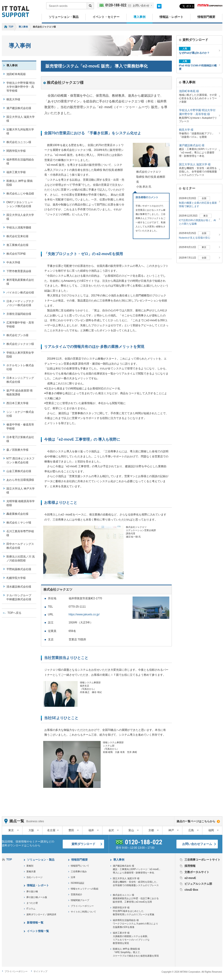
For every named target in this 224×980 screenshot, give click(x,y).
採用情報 (190, 866)
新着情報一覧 (35, 923)
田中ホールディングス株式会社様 (20, 546)
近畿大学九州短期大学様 (20, 131)
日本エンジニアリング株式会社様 (20, 380)
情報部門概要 (206, 17)
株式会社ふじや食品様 (20, 194)
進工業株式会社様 (17, 245)
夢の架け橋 (32, 891)
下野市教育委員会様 (19, 271)
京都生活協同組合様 (19, 314)
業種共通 (31, 872)
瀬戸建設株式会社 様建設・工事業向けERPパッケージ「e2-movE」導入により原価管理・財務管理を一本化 (137, 869)
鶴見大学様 (13, 99)
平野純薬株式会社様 (19, 569)
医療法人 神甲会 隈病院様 (20, 183)
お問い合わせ (141, 6)
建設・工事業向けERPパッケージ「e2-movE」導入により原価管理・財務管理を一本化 (198, 150)
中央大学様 (13, 262)
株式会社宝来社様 (17, 236)
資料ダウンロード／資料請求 (41, 914)
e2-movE (190, 878)
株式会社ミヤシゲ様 (19, 523)
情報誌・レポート (171, 17)
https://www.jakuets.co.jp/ (84, 614)
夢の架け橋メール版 (37, 897)
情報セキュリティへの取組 (85, 889)
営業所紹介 (77, 894)
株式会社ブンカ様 (17, 335)
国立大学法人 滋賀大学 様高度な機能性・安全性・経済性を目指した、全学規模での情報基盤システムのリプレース (136, 882)
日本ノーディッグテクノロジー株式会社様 (20, 303)
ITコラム (31, 909)
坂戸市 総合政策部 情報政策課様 (20, 393)
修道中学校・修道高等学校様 (20, 427)
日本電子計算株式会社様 (20, 439)
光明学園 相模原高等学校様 (21, 503)
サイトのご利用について (83, 912)
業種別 (30, 866)
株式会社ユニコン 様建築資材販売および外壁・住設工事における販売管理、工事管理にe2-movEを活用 (136, 898)
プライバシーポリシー (82, 906)
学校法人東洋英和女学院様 (20, 355)
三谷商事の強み (79, 872)
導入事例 (139, 17)
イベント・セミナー (106, 17)
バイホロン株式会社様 (20, 293)
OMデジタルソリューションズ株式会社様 (20, 204)
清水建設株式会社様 (19, 587)
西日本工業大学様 (17, 403)
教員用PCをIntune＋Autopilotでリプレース (198, 115)
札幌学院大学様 (16, 578)
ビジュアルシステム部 (198, 884)
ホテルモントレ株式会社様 (20, 367)
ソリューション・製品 (64, 17)
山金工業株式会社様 (19, 471)
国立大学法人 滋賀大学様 (21, 119)
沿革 (73, 877)
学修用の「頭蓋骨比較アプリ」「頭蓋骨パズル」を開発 (198, 133)
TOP (11, 27)
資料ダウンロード (83, 844)
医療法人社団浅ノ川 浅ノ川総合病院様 (21, 559)
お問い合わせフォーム (197, 844)
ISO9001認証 (78, 883)
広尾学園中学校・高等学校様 (20, 325)
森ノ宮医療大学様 (17, 450)
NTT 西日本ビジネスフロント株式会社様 (20, 460)
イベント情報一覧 (38, 931)
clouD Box (191, 890)
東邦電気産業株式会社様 (20, 282)
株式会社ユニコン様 (19, 142)
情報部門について (80, 866)
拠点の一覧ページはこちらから (196, 821)
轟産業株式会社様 (17, 514)
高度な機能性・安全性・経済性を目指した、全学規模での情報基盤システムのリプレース (198, 169)
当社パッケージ (34, 877)
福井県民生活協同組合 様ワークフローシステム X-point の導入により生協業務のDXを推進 (135, 924)
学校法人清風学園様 (19, 228)
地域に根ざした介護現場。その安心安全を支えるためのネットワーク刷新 (198, 96)
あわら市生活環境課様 (20, 480)
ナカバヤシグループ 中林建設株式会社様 (20, 597)
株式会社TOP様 (16, 254)
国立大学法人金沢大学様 (20, 217)
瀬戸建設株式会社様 (19, 108)
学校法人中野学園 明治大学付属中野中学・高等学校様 (21, 87)
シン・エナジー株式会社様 (20, 414)
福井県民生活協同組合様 (20, 162)
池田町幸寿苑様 (16, 74)
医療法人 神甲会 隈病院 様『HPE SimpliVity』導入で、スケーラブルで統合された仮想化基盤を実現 (136, 952)
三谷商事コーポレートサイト (202, 860)
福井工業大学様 (16, 172)
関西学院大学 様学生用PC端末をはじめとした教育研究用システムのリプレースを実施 (133, 911)
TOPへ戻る (14, 613)
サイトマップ (40, 971)
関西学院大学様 (16, 151)
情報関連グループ (80, 900)
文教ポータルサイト (197, 872)
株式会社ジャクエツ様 (20, 344)
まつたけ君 (32, 903)
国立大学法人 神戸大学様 (21, 491)
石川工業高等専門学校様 (20, 533)
